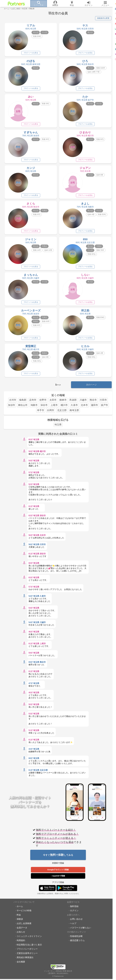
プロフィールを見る (31, 53)
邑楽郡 (73, 403)
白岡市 (51, 414)
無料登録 (74, 910)
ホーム (20, 910)
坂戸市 (104, 408)
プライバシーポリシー (27, 953)
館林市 (63, 403)
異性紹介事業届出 (25, 961)
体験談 (20, 923)
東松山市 (23, 408)
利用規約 (21, 944)
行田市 (103, 403)
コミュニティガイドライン (29, 940)
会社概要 (21, 966)
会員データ (22, 931)
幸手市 (41, 414)
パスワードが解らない (81, 931)
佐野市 (43, 403)
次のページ (91, 388)
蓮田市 (94, 408)
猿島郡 (23, 403)
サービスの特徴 (24, 914)
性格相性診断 (76, 940)
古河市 (13, 403)
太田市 (53, 403)
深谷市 (44, 408)
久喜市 (74, 408)
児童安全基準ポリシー (27, 957)
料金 (19, 919)
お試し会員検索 (24, 927)
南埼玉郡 (74, 414)
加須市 (12, 408)
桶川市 (64, 408)
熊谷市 (93, 403)
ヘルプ (73, 927)
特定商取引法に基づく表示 (29, 949)
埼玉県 (58, 428)
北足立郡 (62, 414)
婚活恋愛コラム (77, 944)
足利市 (33, 403)
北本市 (84, 408)
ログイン (74, 914)
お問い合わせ (76, 923)
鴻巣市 (34, 408)
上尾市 (54, 408)
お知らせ (21, 936)
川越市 (83, 403)
